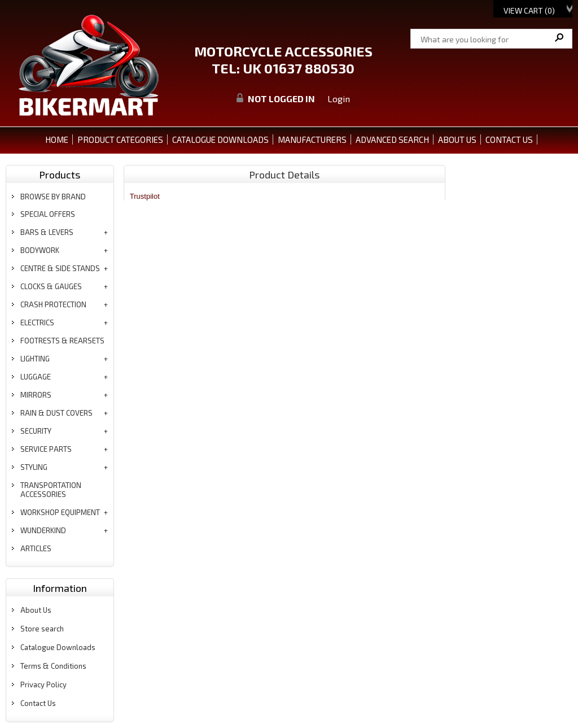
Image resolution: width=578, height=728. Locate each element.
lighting (35, 359)
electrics (37, 322)
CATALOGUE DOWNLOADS (220, 140)
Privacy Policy (43, 685)
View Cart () (529, 10)
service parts (46, 449)
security (36, 431)
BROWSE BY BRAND (53, 197)
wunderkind (43, 530)
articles (36, 548)
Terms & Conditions (53, 666)
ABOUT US (457, 140)
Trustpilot (145, 196)
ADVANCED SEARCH (392, 140)
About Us (36, 610)
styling (34, 467)
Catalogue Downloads (58, 647)
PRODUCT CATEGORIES (120, 140)
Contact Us (38, 703)
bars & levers (47, 232)
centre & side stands (60, 268)
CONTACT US (509, 140)
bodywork (40, 250)
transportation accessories (51, 490)
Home (57, 140)
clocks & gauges (51, 286)
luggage (36, 377)
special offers (48, 214)
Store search (42, 629)
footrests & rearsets (62, 341)
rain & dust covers (56, 413)
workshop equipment (60, 512)
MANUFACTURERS (312, 140)
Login (339, 99)
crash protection (53, 304)
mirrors (36, 395)
